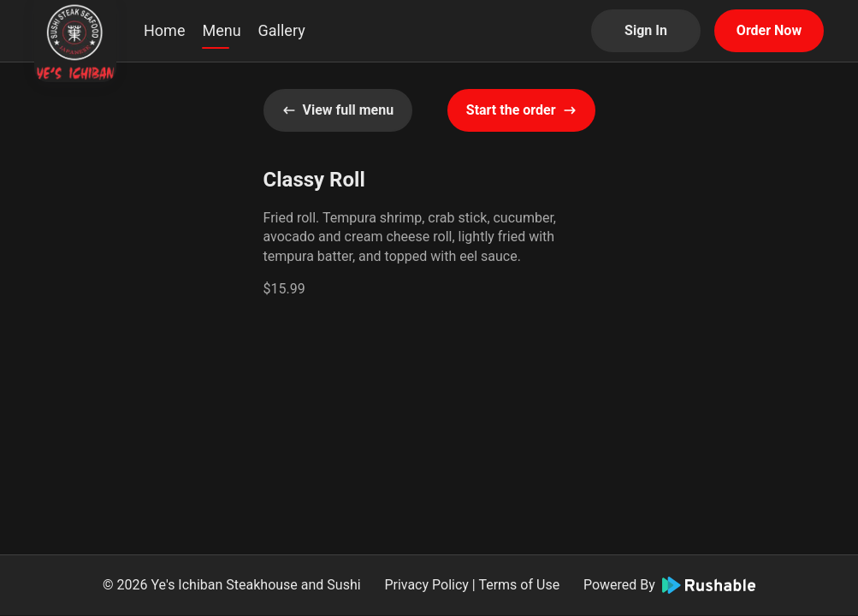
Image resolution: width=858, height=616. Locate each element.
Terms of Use (519, 585)
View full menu (338, 110)
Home (164, 30)
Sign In (646, 30)
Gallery (282, 30)
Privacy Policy (426, 585)
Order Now (769, 30)
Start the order (521, 110)
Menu (221, 30)
